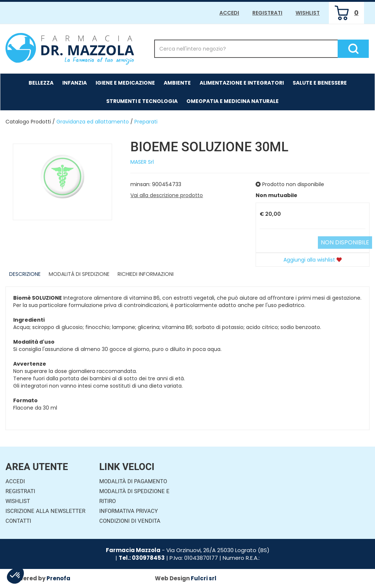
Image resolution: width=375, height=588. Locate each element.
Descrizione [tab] (25, 274)
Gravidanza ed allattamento (93, 122)
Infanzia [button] (75, 83)
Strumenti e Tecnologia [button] (142, 101)
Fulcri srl (204, 578)
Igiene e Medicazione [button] (125, 83)
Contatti (18, 521)
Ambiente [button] (177, 83)
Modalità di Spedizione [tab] (79, 274)
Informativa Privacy (129, 511)
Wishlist (308, 13)
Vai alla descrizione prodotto (167, 195)
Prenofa (58, 578)
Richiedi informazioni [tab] (146, 274)
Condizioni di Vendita (130, 521)
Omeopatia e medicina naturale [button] (233, 101)
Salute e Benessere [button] (320, 83)
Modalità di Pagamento (133, 481)
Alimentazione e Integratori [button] (242, 83)
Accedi (229, 13)
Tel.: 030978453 (142, 558)
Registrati (267, 13)
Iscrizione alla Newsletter (45, 511)
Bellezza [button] (41, 83)
